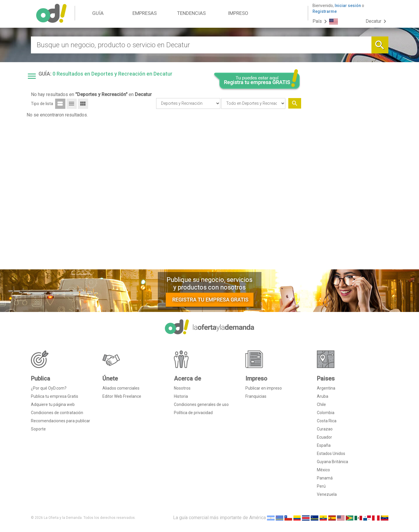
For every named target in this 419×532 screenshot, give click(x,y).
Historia (181, 396)
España (324, 445)
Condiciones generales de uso (201, 404)
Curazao (325, 429)
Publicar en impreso (264, 388)
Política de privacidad (193, 413)
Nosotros (182, 388)
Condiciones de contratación (57, 413)
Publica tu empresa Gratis (55, 396)
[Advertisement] (347, 176)
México (323, 470)
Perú (321, 486)
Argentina (326, 388)
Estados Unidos (331, 453)
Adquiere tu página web (53, 404)
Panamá (325, 478)
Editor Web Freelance (122, 396)
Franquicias (256, 396)
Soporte (38, 429)
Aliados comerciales (121, 388)
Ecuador (324, 437)
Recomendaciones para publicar (61, 421)
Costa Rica (327, 421)
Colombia (326, 413)
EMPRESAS (145, 13)
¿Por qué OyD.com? (49, 388)
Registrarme (325, 11)
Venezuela (327, 494)
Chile (321, 404)
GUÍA (98, 13)
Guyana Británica (332, 462)
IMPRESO (238, 13)
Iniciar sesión (348, 6)
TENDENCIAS (191, 13)
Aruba (323, 396)
